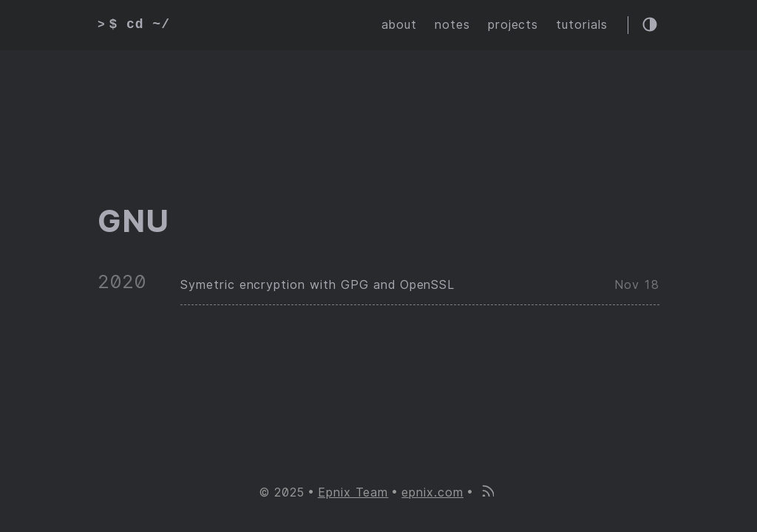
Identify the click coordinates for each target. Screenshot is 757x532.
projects (513, 25)
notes (452, 25)
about (399, 25)
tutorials (582, 25)
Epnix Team (353, 492)
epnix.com (432, 492)
